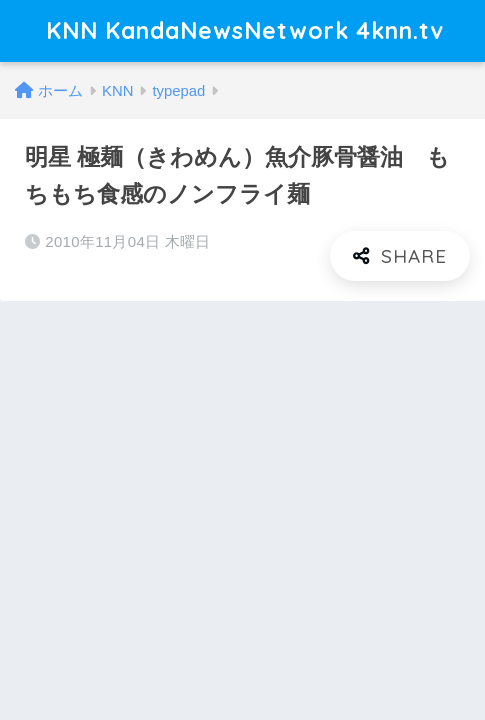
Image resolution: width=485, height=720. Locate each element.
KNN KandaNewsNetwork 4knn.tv (245, 30)
